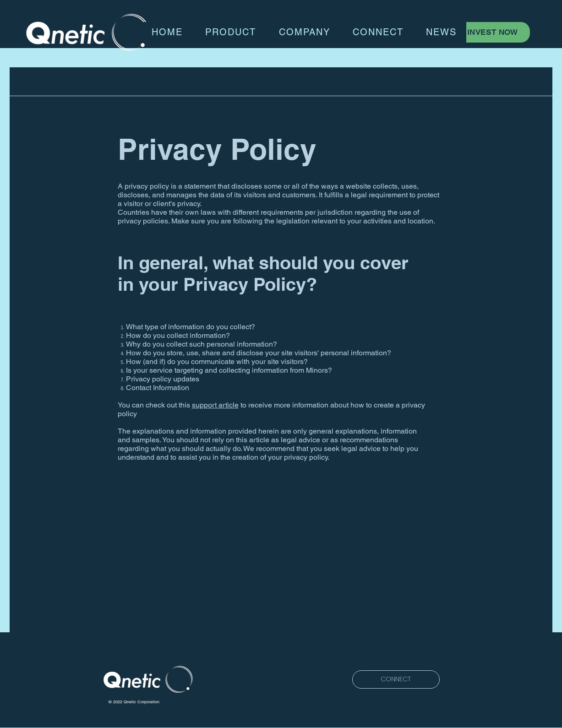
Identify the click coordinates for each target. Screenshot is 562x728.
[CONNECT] (396, 679)
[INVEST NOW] (493, 32)
